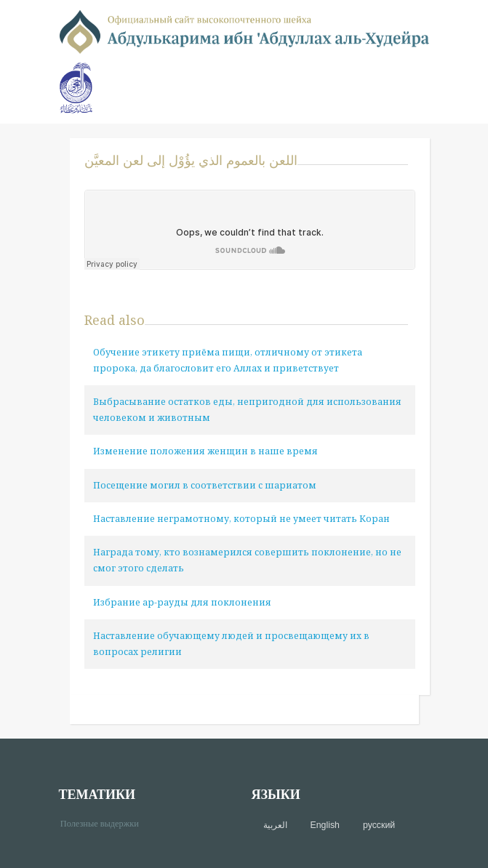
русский (379, 825)
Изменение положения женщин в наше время (205, 451)
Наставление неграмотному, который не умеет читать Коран (241, 519)
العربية (275, 825)
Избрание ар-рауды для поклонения (182, 602)
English (325, 825)
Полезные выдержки (105, 823)
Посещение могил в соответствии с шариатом (205, 485)
